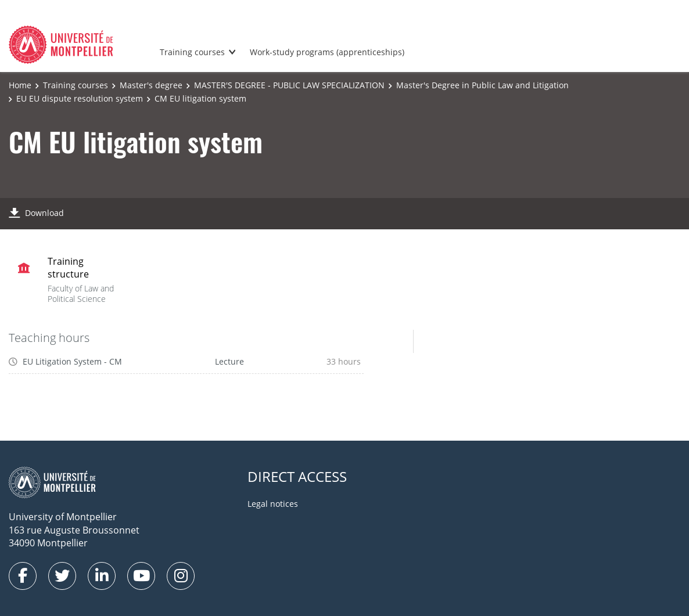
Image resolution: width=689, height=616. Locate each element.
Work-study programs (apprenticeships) (327, 52)
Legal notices (273, 504)
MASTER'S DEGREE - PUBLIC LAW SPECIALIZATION (289, 85)
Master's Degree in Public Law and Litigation (482, 85)
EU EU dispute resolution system (80, 98)
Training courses (192, 52)
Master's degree (151, 85)
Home (20, 85)
